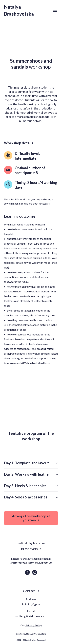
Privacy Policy (33, 625)
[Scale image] (31, 396)
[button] (31, 463)
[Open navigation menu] (55, 10)
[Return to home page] (28, 10)
